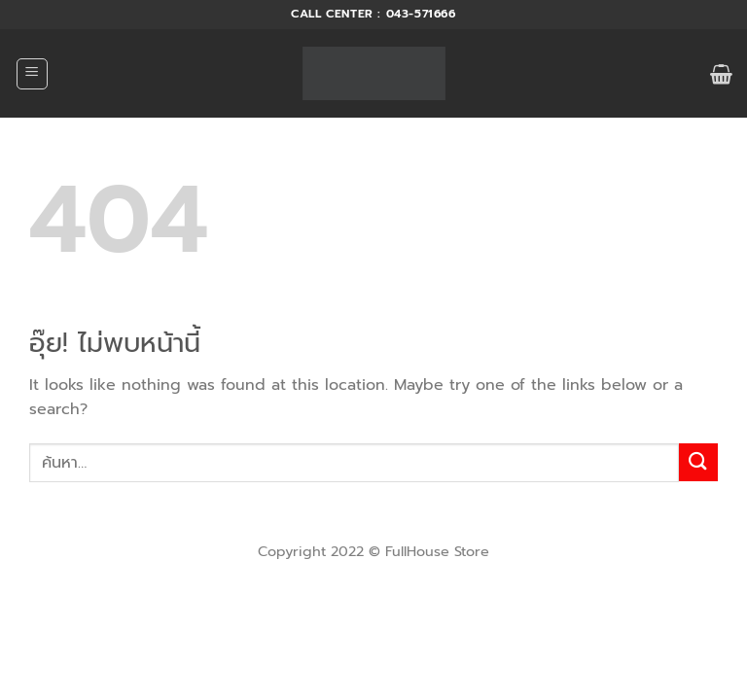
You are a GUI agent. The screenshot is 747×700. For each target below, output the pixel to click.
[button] (32, 74)
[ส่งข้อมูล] (698, 462)
